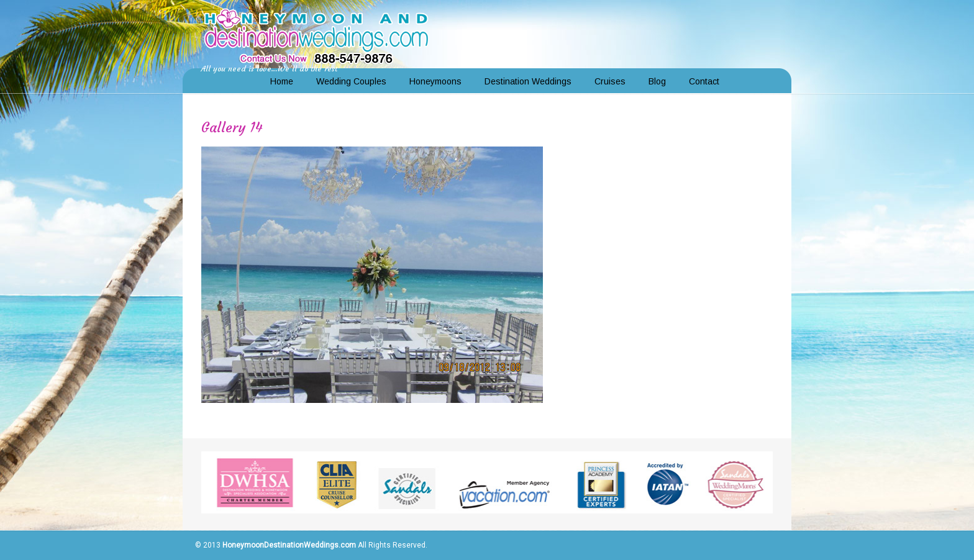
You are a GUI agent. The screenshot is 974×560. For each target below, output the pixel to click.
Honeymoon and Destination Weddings (316, 35)
